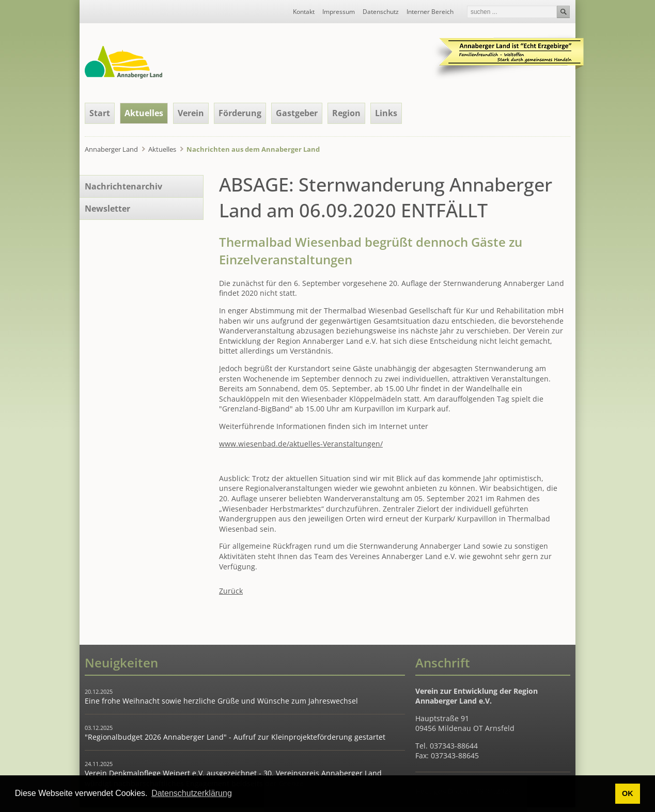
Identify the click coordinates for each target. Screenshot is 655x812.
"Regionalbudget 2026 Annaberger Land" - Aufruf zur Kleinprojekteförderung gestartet (235, 737)
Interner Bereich (430, 12)
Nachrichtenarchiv (123, 186)
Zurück (231, 591)
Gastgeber (297, 113)
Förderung (240, 113)
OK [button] (628, 793)
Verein (191, 113)
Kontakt (304, 12)
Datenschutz (381, 12)
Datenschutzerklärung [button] (192, 793)
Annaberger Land (111, 149)
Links (386, 113)
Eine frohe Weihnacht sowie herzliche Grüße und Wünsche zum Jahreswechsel (221, 701)
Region (346, 113)
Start (100, 113)
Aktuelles (144, 113)
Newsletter (107, 209)
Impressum (339, 12)
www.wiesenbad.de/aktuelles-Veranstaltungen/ (301, 444)
